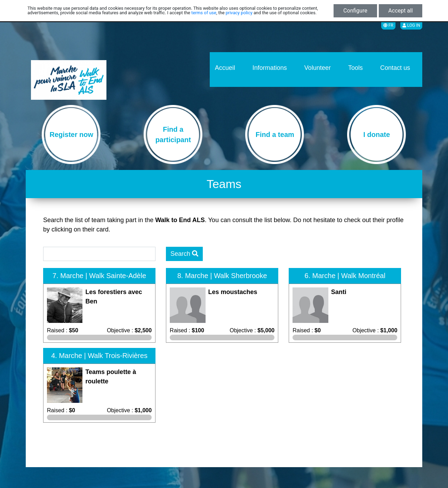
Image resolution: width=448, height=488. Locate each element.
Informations (270, 68)
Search (184, 254)
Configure (355, 11)
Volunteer (318, 68)
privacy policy (239, 13)
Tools (355, 68)
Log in (411, 25)
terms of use (204, 13)
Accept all (400, 11)
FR (388, 25)
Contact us (395, 68)
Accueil (225, 68)
